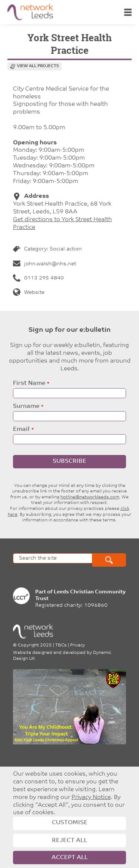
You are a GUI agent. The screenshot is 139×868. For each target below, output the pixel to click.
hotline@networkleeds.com (90, 497)
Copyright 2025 (35, 645)
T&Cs (61, 645)
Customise (70, 823)
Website (29, 293)
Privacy (77, 645)
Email (21, 429)
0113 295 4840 (38, 278)
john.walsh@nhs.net (44, 264)
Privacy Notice (91, 797)
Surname (26, 406)
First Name (29, 383)
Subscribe (69, 461)
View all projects (38, 66)
